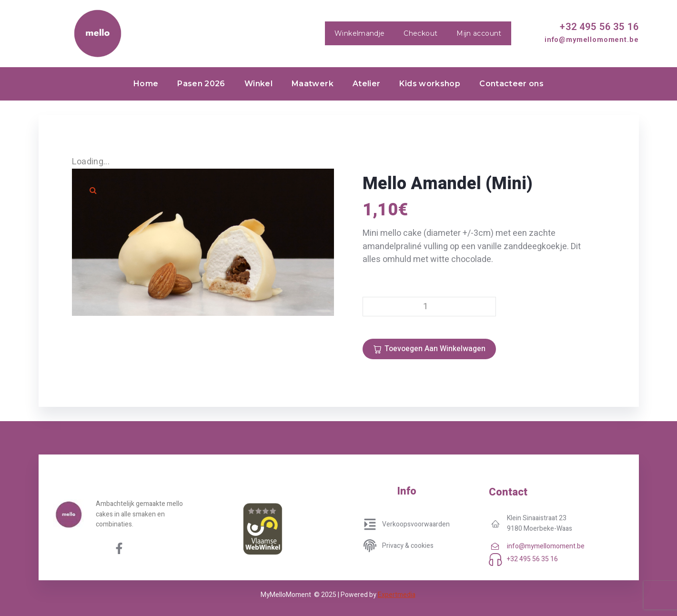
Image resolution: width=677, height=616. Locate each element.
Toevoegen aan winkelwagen (435, 349)
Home (146, 84)
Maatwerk (313, 84)
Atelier (367, 84)
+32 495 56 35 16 (599, 27)
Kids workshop (430, 84)
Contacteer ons (511, 84)
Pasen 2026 (201, 84)
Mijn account (479, 33)
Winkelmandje (359, 33)
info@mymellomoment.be (592, 40)
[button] (93, 190)
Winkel (258, 84)
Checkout (420, 33)
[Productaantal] (429, 307)
